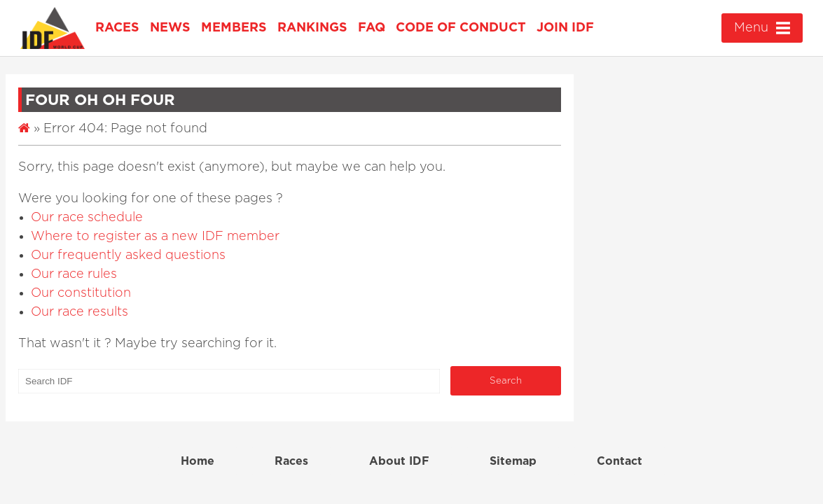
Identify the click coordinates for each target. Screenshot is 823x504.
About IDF (399, 461)
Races (117, 28)
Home (198, 461)
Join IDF (565, 28)
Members (234, 28)
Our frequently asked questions (128, 255)
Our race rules (74, 274)
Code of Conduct (461, 28)
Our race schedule (87, 218)
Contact (620, 461)
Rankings (312, 28)
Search (506, 381)
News (170, 28)
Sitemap (513, 461)
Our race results (79, 312)
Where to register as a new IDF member (155, 237)
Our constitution (81, 293)
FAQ (372, 28)
